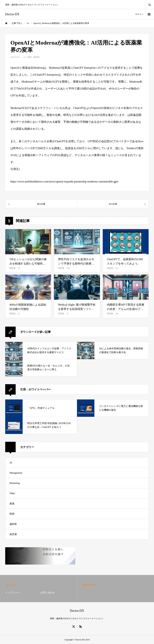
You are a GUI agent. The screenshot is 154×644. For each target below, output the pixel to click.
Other (12, 493)
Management (16, 473)
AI (24, 57)
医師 (29, 57)
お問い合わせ (48, 593)
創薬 (12, 504)
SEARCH (149, 4)
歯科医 (37, 57)
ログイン (139, 14)
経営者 (13, 534)
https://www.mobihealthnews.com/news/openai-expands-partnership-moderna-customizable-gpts (64, 182)
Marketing (15, 483)
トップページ (13, 593)
